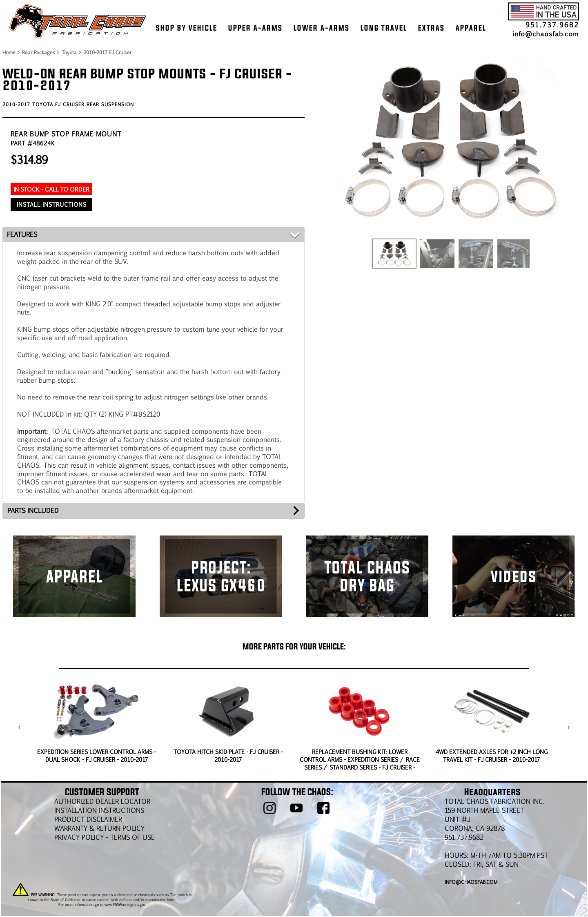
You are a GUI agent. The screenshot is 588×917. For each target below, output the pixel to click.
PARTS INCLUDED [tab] (33, 510)
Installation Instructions (99, 810)
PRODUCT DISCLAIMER (88, 819)
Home (9, 52)
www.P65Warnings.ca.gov (125, 904)
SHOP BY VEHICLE (187, 28)
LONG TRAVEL (384, 28)
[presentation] (19, 727)
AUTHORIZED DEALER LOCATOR (102, 801)
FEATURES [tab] (22, 234)
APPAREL (471, 28)
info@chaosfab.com (546, 34)
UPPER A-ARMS (255, 28)
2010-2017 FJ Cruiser (107, 52)
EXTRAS (431, 28)
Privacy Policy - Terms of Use (105, 837)
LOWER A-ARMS (322, 28)
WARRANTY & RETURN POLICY (99, 828)
